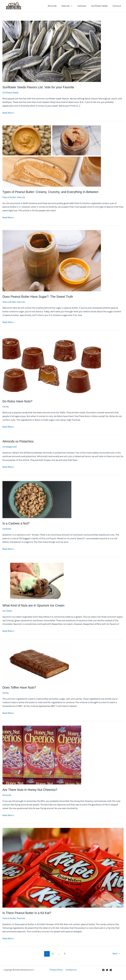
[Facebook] (103, 970)
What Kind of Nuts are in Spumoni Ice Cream (34, 605)
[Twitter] (107, 970)
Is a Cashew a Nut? (16, 523)
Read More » (8, 113)
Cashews (83, 6)
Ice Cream (7, 611)
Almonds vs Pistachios (18, 441)
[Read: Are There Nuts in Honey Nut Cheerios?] (42, 755)
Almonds (54, 6)
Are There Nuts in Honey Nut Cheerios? (31, 789)
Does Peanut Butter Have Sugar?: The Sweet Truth (39, 296)
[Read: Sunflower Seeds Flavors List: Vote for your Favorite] (52, 51)
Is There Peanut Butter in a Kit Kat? (28, 913)
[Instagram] (111, 970)
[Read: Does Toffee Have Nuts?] (37, 662)
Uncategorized (10, 447)
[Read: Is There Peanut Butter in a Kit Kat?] (63, 867)
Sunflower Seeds (100, 6)
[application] (73, 6)
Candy (6, 407)
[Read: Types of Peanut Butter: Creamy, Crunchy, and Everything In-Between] (52, 156)
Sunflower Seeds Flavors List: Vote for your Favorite (39, 87)
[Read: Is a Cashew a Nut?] (37, 499)
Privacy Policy (56, 969)
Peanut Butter (9, 197)
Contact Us (71, 969)
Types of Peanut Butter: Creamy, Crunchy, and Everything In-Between (52, 192)
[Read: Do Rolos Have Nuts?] (52, 365)
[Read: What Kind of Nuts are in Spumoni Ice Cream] (37, 581)
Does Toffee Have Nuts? (20, 687)
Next (116, 953)
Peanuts (69, 6)
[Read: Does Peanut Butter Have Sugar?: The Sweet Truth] (52, 260)
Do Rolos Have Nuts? (18, 401)
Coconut (117, 6)
